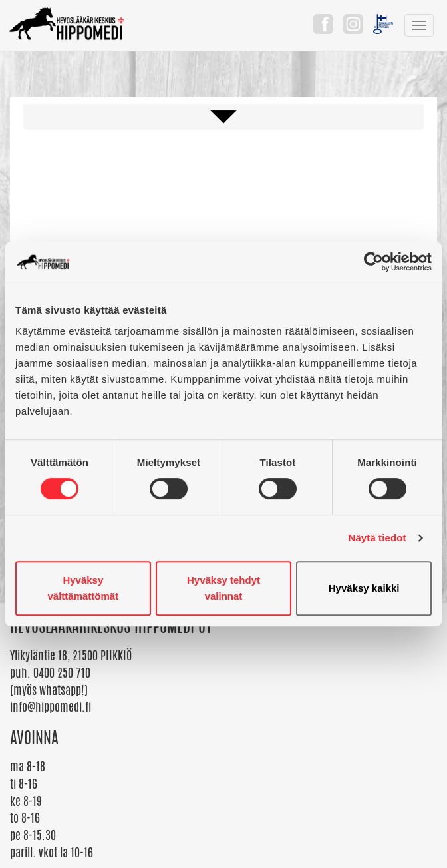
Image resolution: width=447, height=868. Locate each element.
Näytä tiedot (377, 538)
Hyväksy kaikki (364, 588)
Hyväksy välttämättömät (83, 588)
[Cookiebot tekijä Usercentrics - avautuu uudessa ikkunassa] (373, 262)
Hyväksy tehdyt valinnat (223, 588)
